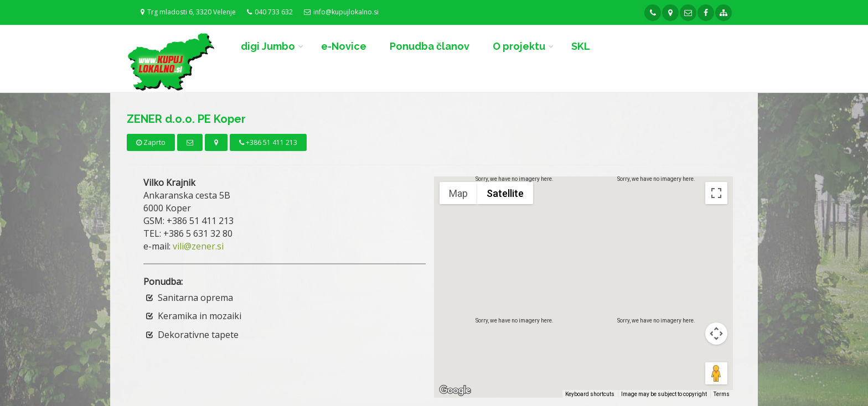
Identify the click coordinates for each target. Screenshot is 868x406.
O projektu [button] (519, 46)
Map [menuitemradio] (458, 193)
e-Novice (344, 46)
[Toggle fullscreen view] (716, 193)
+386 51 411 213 (268, 142)
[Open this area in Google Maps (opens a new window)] (455, 391)
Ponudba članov (430, 46)
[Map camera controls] (716, 334)
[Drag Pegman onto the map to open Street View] (716, 373)
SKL (581, 46)
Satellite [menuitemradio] (505, 193)
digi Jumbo (268, 46)
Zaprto (151, 142)
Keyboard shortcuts (590, 394)
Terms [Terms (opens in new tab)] (722, 394)
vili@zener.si (198, 246)
